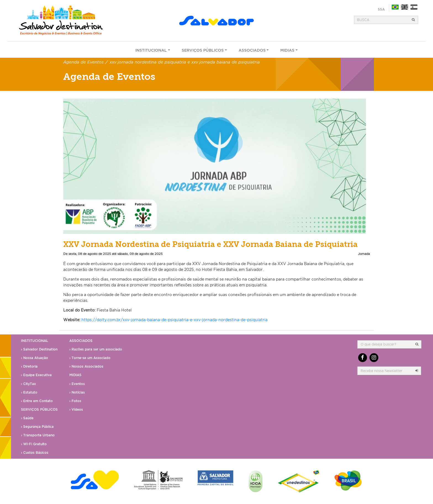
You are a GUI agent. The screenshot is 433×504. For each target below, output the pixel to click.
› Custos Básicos (35, 452)
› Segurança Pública (37, 427)
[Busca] (382, 20)
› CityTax (28, 384)
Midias (287, 50)
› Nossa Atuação (35, 358)
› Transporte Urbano (38, 435)
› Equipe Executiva (36, 375)
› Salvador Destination (39, 349)
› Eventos (77, 384)
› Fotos (75, 401)
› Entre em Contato (37, 401)
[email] (385, 371)
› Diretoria (29, 366)
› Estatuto (29, 392)
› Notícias (77, 392)
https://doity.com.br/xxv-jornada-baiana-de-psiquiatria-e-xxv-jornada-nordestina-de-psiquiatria (175, 320)
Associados (252, 50)
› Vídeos (76, 409)
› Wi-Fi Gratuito (34, 444)
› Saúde (27, 418)
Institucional (151, 50)
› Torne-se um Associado (90, 358)
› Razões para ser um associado (96, 349)
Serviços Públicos (203, 50)
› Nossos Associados (86, 366)
